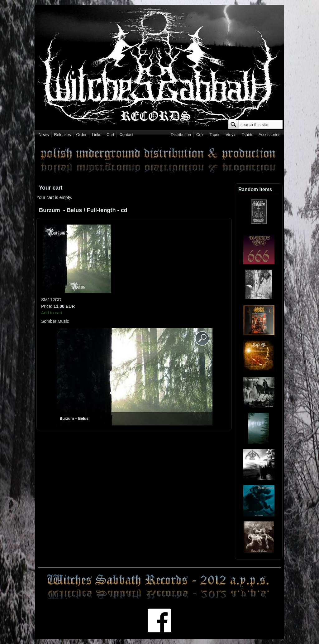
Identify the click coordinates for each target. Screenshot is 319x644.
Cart (110, 135)
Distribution (181, 135)
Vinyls (231, 135)
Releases (62, 135)
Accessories (269, 135)
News (44, 135)
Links (97, 135)
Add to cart (52, 313)
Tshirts (247, 135)
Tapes (215, 135)
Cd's (200, 135)
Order (81, 135)
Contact (126, 135)
